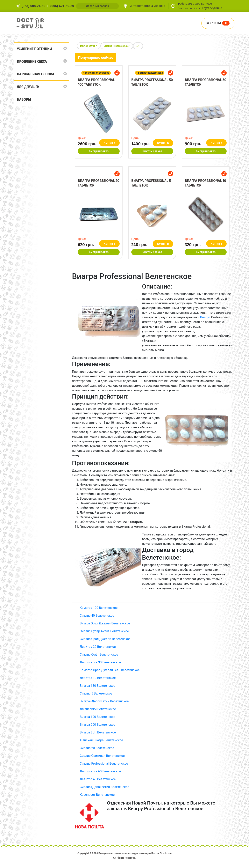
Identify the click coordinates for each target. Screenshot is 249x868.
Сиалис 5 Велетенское (96, 693)
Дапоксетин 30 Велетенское (100, 662)
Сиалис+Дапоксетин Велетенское (104, 787)
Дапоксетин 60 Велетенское (100, 771)
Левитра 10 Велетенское (98, 678)
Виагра (205, 317)
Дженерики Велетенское (98, 709)
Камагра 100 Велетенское (99, 608)
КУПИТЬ (109, 143)
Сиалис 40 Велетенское (97, 616)
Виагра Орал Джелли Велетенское (105, 623)
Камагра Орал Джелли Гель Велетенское (110, 670)
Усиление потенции (34, 49)
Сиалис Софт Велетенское (99, 655)
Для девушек (28, 87)
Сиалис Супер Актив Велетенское (104, 631)
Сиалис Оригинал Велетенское (102, 756)
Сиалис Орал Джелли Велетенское (105, 639)
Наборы (24, 99)
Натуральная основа (36, 74)
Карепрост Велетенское (97, 795)
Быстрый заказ (99, 151)
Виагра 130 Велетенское (98, 686)
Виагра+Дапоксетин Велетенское (104, 701)
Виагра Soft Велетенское (98, 732)
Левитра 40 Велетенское (98, 779)
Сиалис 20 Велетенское (97, 748)
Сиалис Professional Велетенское (104, 764)
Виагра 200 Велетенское (98, 725)
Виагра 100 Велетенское (98, 717)
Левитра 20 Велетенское (98, 647)
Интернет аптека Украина (147, 6)
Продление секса (32, 62)
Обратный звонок (97, 6)
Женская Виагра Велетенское (101, 740)
